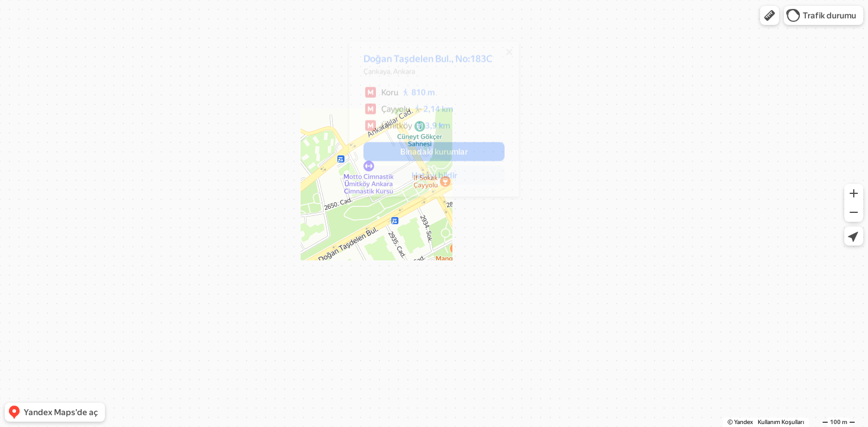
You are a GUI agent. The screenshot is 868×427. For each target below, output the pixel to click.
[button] (770, 15)
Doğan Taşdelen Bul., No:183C (422, 63)
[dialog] (428, 123)
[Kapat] (503, 56)
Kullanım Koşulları (781, 422)
